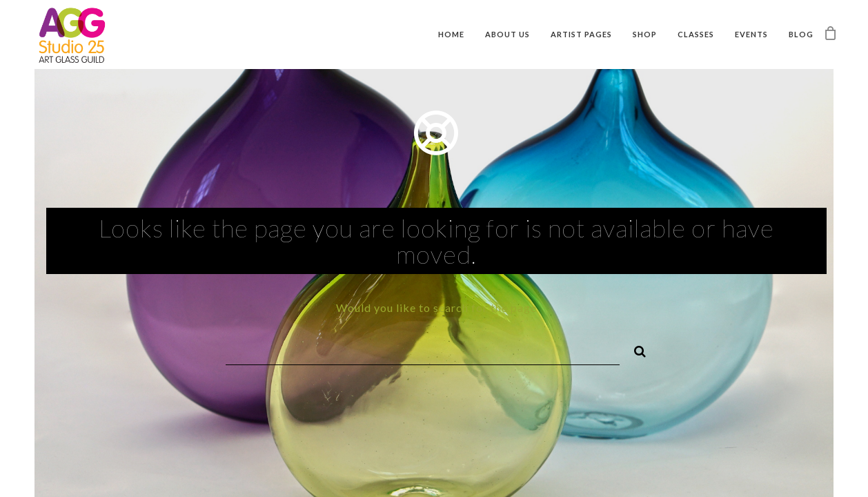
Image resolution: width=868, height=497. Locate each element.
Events (751, 34)
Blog (801, 34)
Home (451, 34)
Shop (645, 34)
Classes (696, 34)
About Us (507, 34)
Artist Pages (581, 34)
